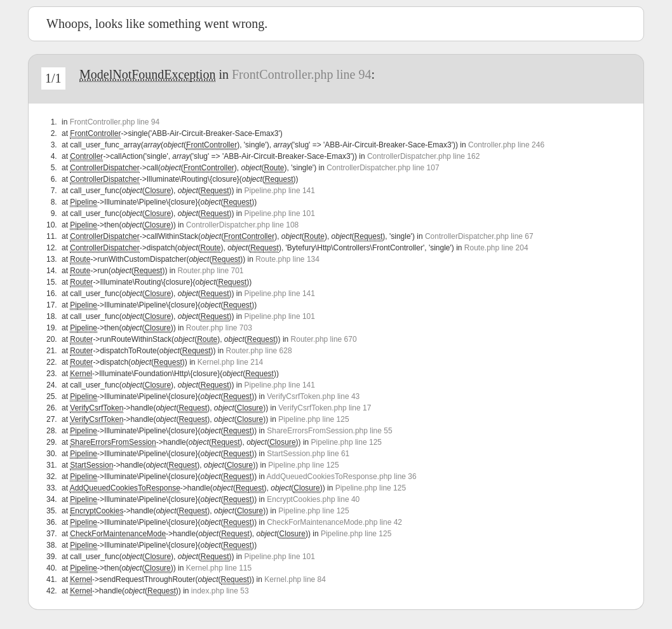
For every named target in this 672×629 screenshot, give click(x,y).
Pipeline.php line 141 (280, 191)
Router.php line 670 (324, 339)
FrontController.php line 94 (301, 74)
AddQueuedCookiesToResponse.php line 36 (342, 477)
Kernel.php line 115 (219, 568)
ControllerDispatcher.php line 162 (423, 156)
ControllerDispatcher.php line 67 (479, 236)
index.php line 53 (220, 591)
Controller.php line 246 (506, 145)
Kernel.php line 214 (230, 362)
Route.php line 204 (496, 248)
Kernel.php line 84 (295, 579)
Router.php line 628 (259, 351)
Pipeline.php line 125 (313, 419)
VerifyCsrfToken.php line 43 (313, 396)
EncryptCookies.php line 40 (313, 499)
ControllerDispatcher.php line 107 (383, 168)
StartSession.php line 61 (308, 454)
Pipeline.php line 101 (280, 213)
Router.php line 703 (219, 328)
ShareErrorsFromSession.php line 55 (329, 431)
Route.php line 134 (287, 259)
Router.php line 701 (210, 271)
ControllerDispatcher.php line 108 (242, 225)
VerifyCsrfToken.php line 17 (325, 408)
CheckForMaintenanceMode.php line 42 (334, 522)
